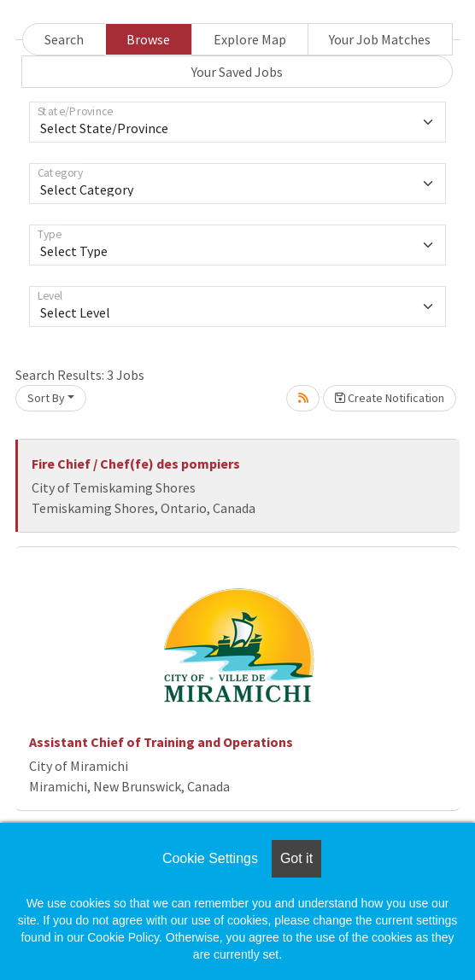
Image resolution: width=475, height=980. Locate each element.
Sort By (46, 398)
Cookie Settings (210, 858)
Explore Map (250, 39)
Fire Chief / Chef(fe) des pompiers (136, 464)
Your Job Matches (380, 39)
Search (64, 39)
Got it (296, 858)
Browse (148, 39)
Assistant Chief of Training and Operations (161, 742)
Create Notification (390, 398)
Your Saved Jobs (237, 72)
